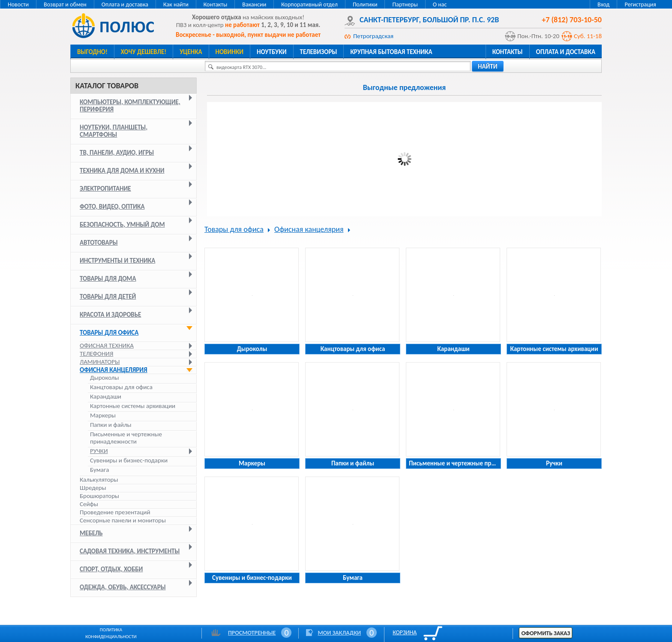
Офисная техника (107, 345)
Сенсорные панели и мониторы (123, 520)
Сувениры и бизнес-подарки (129, 460)
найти (488, 66)
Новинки (229, 52)
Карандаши (106, 397)
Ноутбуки (272, 52)
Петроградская (373, 36)
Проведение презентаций (115, 512)
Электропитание (105, 189)
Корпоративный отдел (309, 4)
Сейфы (89, 504)
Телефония (96, 354)
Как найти (176, 4)
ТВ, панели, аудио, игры (117, 153)
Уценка (191, 52)
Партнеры (405, 4)
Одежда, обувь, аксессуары (123, 587)
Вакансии (254, 4)
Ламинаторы (100, 362)
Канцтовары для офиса (121, 387)
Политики (365, 4)
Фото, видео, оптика (112, 207)
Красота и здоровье (110, 315)
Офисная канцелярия (114, 370)
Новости (18, 4)
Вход (603, 4)
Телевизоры (319, 52)
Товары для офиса (109, 333)
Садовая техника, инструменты (130, 551)
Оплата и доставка (125, 4)
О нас (440, 4)
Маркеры (103, 415)
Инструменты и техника (117, 261)
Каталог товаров (107, 86)
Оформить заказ (546, 633)
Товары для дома (108, 279)
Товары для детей (108, 297)
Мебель (91, 533)
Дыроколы (104, 378)
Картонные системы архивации (133, 406)
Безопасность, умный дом (122, 225)
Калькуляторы (99, 480)
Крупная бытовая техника (391, 52)
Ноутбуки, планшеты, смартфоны (114, 131)
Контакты (216, 4)
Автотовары (99, 243)
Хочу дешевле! (144, 52)
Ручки (99, 451)
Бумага (99, 470)
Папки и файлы (111, 425)
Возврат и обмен (65, 4)
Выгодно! (92, 52)
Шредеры (93, 488)
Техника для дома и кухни (122, 171)
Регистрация (640, 4)
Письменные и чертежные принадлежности (126, 438)
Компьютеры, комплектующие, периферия (130, 106)
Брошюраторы (99, 496)
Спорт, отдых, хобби (111, 569)
